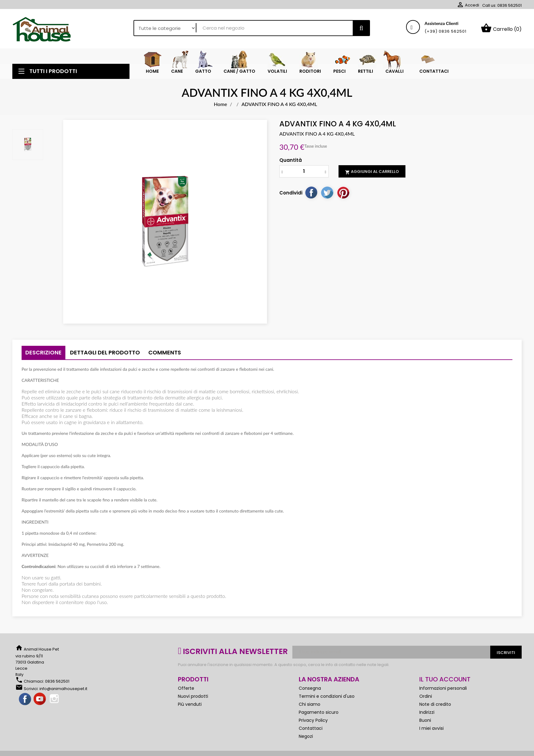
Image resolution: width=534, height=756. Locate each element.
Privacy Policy (313, 721)
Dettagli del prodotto (105, 353)
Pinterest (343, 193)
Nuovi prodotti (193, 697)
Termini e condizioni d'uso (327, 697)
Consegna (310, 689)
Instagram (55, 700)
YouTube (40, 700)
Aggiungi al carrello (372, 172)
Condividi (311, 193)
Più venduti (190, 705)
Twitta (327, 193)
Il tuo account (445, 680)
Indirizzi (427, 713)
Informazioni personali (443, 689)
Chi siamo (310, 705)
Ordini (426, 697)
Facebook (25, 700)
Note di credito (435, 705)
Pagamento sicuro (319, 713)
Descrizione (43, 353)
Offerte (186, 689)
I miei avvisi (431, 729)
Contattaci (311, 729)
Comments (165, 353)
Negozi (306, 737)
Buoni (425, 721)
